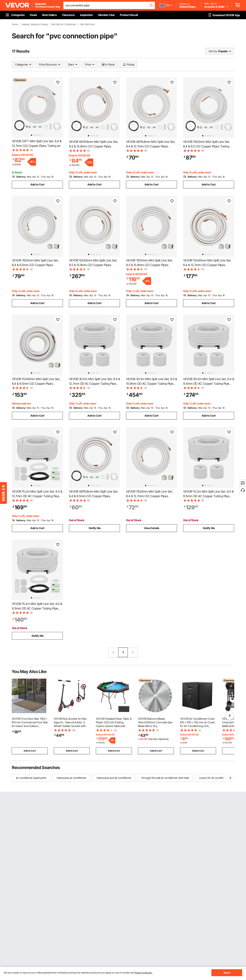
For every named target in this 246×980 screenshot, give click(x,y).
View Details (152, 528)
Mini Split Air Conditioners (64, 24)
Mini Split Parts (88, 24)
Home (15, 24)
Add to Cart (37, 184)
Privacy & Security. (143, 973)
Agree (227, 973)
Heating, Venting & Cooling (35, 24)
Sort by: (213, 51)
